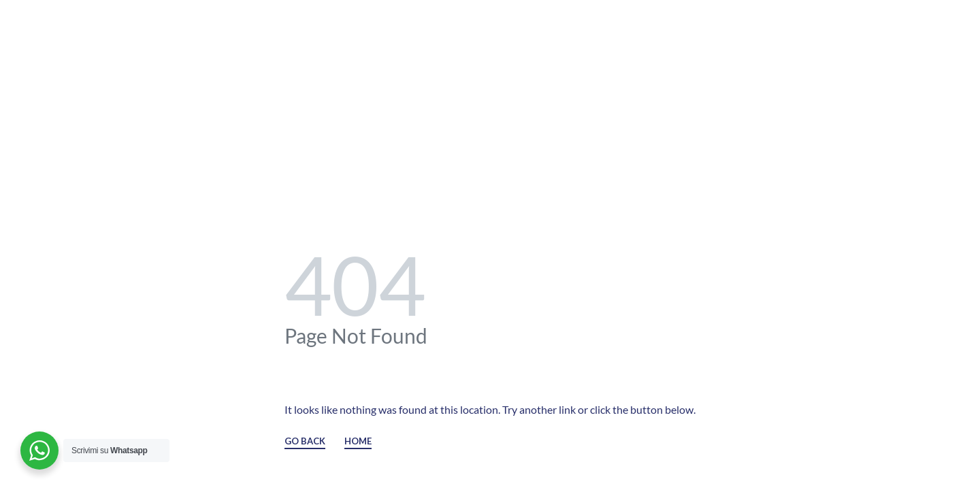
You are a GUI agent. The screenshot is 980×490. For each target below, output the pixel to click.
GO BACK (305, 442)
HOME (358, 442)
